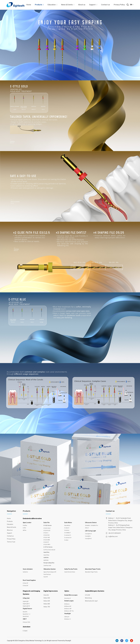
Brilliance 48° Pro (69, 611)
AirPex (25, 530)
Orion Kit (46, 595)
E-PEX (24, 528)
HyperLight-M (26, 606)
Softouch (67, 617)
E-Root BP (25, 586)
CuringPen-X (88, 534)
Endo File (47, 523)
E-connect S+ (68, 538)
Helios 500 (47, 598)
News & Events (67, 5)
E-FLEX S (46, 533)
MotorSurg (88, 598)
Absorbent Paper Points (93, 569)
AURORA (46, 558)
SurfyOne (25, 572)
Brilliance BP (68, 606)
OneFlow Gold (47, 566)
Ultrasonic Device (91, 523)
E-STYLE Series (48, 547)
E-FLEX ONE (47, 538)
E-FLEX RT (46, 542)
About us (81, 5)
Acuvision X (68, 598)
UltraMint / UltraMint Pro (91, 525)
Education (52, 5)
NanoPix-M (26, 616)
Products (39, 5)
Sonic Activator (28, 569)
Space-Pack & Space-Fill (50, 572)
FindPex (25, 525)
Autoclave (27, 627)
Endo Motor (68, 523)
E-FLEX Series (48, 525)
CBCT (25, 619)
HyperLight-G (26, 604)
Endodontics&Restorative (32, 518)
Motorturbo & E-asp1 (91, 601)
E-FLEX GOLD (47, 528)
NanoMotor (67, 525)
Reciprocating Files (49, 563)
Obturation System (50, 569)
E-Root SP (25, 583)
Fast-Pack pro (47, 574)
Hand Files (46, 552)
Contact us (105, 5)
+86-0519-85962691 (115, 533)
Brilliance (67, 604)
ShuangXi (68, 641)
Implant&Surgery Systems (95, 591)
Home (28, 5)
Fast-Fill (46, 577)
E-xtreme (67, 530)
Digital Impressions (51, 591)
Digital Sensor (27, 609)
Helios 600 (47, 601)
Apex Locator (27, 523)
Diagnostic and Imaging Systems (31, 593)
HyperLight (26, 601)
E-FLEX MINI (47, 540)
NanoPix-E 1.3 (26, 614)
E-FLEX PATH (47, 545)
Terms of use (11, 542)
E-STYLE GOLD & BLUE (49, 550)
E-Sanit (25, 631)
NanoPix (25, 612)
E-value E (67, 528)
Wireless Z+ (68, 619)
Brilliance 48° (68, 609)
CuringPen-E (88, 539)
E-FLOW (87, 595)
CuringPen (88, 536)
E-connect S (68, 535)
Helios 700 (47, 607)
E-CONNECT (68, 533)
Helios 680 (47, 604)
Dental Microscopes (71, 595)
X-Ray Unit (26, 598)
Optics (67, 591)
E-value (66, 540)
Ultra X (87, 528)
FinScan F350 (26, 622)
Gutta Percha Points (71, 569)
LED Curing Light (90, 531)
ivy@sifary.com (113, 536)
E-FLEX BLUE (47, 531)
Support (93, 5)
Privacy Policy (119, 5)
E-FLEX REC (47, 535)
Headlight (68, 614)
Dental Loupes (69, 601)
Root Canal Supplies (29, 580)
